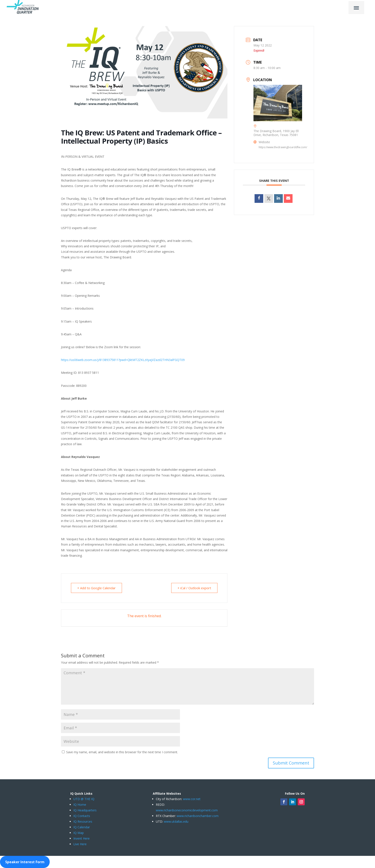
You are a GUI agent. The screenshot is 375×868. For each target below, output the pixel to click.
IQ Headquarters (85, 810)
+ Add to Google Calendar (96, 588)
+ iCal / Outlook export (194, 588)
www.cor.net (191, 799)
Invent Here (81, 838)
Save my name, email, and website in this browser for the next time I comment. (122, 752)
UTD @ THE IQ (84, 799)
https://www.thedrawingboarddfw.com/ (283, 147)
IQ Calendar (82, 827)
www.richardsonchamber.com (198, 816)
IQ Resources (83, 821)
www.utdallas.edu (176, 821)
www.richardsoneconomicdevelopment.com (187, 810)
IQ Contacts (82, 816)
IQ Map (79, 833)
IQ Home (80, 805)
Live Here (80, 844)
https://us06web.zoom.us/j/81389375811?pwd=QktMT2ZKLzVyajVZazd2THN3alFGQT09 (123, 360)
